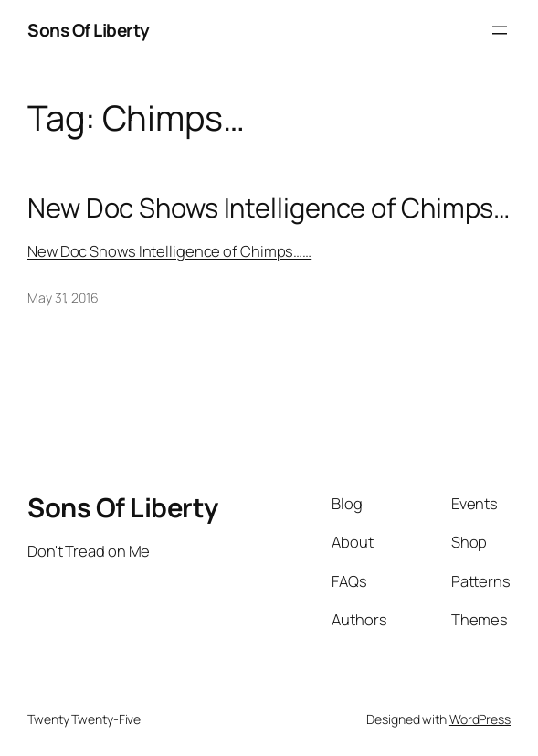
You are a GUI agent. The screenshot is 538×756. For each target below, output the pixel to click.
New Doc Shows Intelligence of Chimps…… (169, 251)
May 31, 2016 (63, 298)
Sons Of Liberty (89, 30)
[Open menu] (500, 30)
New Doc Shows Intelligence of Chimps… (269, 208)
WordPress (480, 719)
